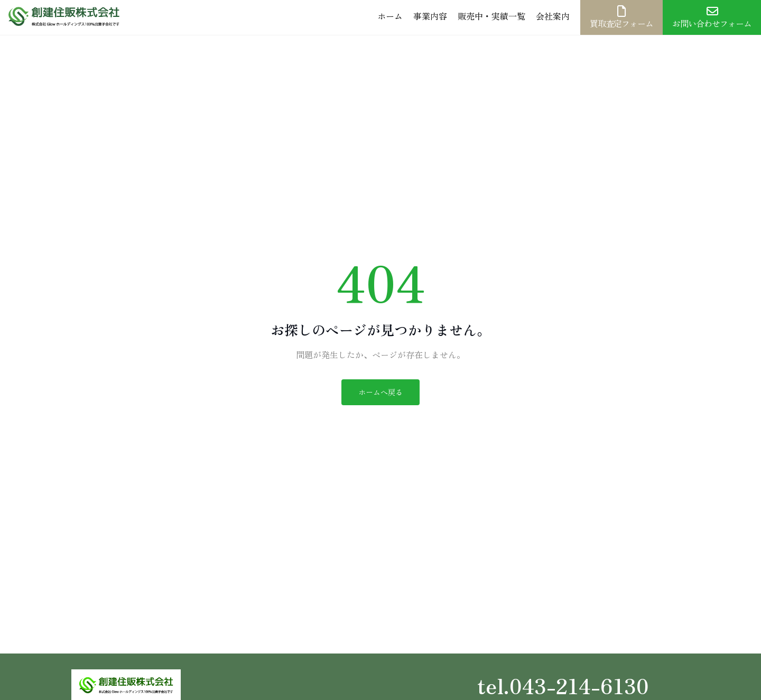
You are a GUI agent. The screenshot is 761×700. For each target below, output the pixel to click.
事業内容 (430, 16)
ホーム (390, 16)
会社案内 (553, 16)
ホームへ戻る (380, 392)
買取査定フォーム (621, 17)
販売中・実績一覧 (491, 16)
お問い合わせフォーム (712, 17)
